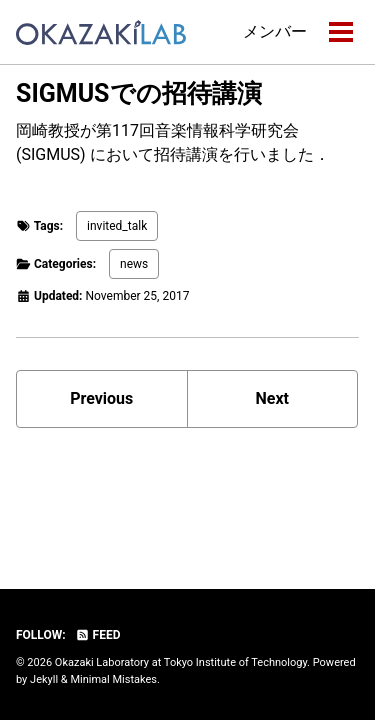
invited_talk (117, 226)
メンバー (275, 31)
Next (272, 398)
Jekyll (44, 679)
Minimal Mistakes (113, 679)
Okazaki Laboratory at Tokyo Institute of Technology (181, 662)
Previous (101, 398)
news (134, 264)
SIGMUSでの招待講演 (139, 93)
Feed (98, 635)
